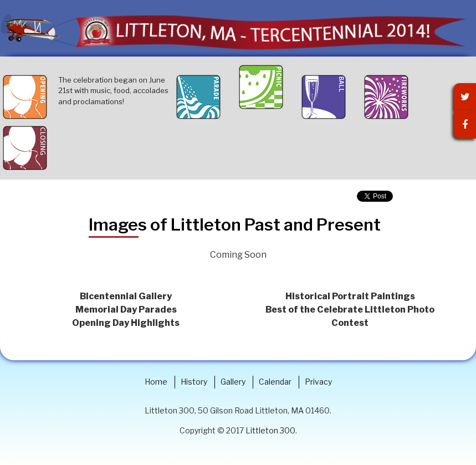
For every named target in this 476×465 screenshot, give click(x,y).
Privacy (318, 382)
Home (156, 382)
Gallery (233, 382)
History (194, 382)
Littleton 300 (270, 430)
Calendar (275, 382)
